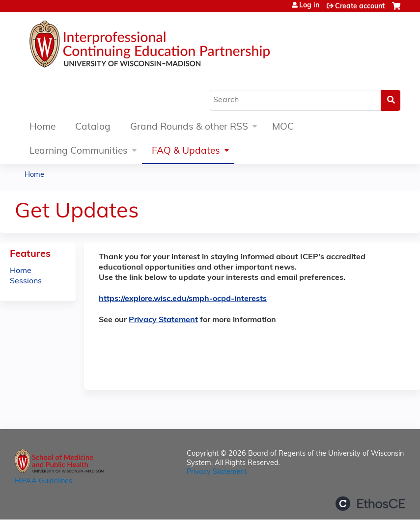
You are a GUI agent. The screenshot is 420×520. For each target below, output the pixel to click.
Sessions (26, 281)
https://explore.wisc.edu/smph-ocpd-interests (183, 299)
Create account (360, 7)
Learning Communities (79, 151)
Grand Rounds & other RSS (189, 127)
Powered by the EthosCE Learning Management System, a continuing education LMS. (370, 504)
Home (42, 127)
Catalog (93, 127)
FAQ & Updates (186, 151)
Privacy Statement (163, 320)
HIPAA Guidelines (43, 481)
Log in (309, 6)
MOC (283, 127)
